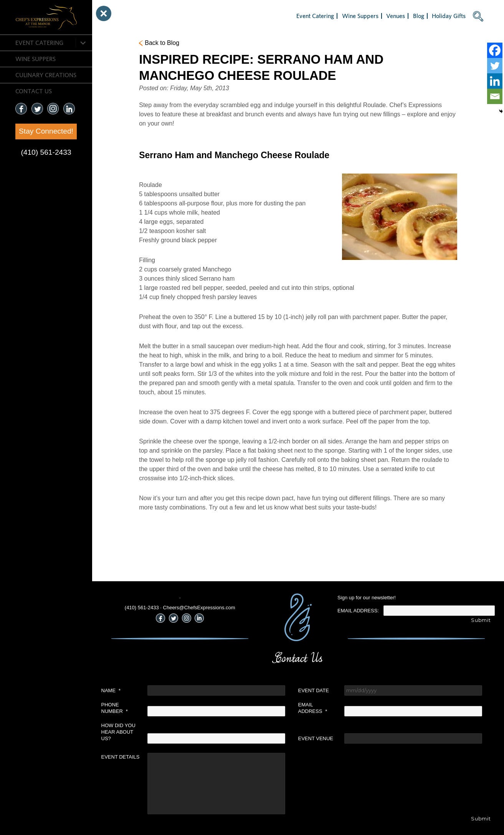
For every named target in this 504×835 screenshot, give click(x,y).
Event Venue (316, 738)
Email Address (313, 708)
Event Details (121, 757)
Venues (396, 16)
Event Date (314, 690)
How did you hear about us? (118, 732)
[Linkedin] (495, 81)
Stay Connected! (46, 131)
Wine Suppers (36, 59)
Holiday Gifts (449, 16)
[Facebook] (495, 50)
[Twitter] (495, 66)
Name (111, 690)
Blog (419, 16)
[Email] (495, 96)
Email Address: (358, 611)
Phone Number (115, 708)
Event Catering (39, 43)
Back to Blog (162, 43)
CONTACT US (34, 91)
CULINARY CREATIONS (46, 75)
